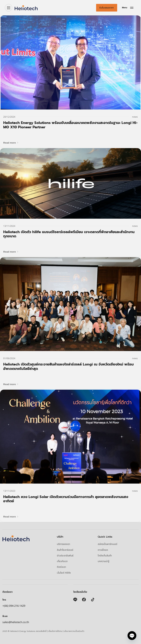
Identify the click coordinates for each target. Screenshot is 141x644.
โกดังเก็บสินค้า (105, 556)
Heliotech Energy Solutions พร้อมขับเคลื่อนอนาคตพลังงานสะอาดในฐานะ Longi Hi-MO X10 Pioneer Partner (70, 125)
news (135, 117)
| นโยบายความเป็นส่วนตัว (74, 631)
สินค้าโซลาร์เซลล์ (65, 550)
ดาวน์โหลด (103, 550)
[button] (11, 143)
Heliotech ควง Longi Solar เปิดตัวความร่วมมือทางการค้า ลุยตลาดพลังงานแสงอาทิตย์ (66, 499)
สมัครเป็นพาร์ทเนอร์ (107, 544)
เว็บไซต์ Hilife (64, 573)
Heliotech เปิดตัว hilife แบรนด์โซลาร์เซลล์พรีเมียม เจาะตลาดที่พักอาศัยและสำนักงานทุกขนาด (69, 234)
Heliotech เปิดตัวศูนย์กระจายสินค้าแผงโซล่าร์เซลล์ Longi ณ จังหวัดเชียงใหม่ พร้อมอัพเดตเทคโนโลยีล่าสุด (68, 366)
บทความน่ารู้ (103, 561)
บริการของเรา (63, 544)
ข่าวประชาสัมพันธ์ (65, 556)
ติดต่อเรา (61, 567)
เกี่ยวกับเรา (62, 561)
